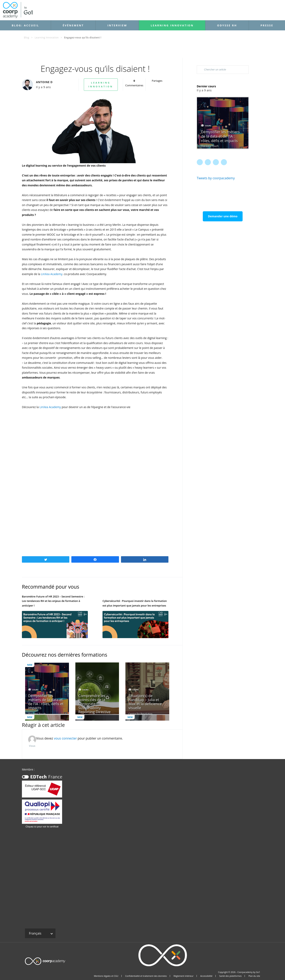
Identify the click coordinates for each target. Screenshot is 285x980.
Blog (27, 38)
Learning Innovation (172, 25)
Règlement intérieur (184, 976)
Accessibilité (206, 976)
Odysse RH (227, 25)
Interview (117, 25)
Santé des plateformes (231, 976)
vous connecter (65, 738)
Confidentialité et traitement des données (146, 976)
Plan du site (254, 976)
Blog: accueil (25, 25)
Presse (267, 25)
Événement (73, 25)
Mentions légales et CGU (106, 976)
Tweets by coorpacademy (216, 178)
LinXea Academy (52, 274)
